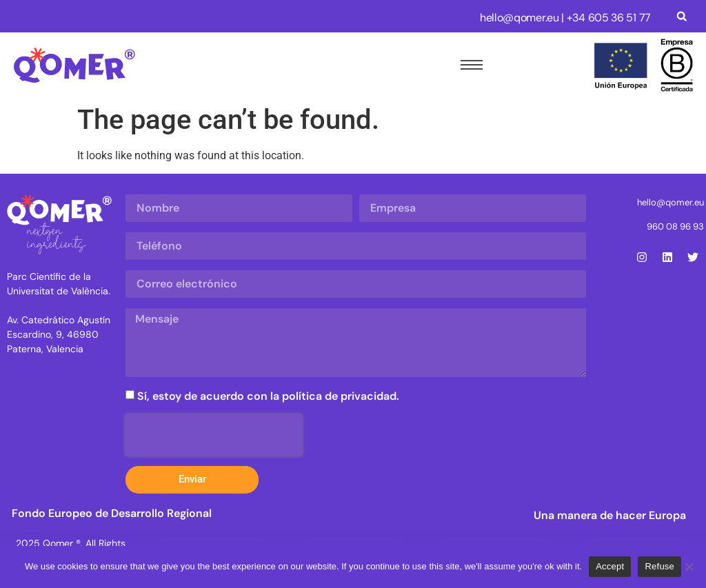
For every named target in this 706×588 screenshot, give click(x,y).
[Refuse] (689, 567)
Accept (610, 566)
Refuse (659, 566)
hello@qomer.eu (520, 18)
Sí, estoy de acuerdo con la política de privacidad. (268, 395)
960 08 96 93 (675, 226)
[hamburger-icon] (469, 65)
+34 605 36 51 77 (609, 18)
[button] (682, 16)
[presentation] (214, 435)
